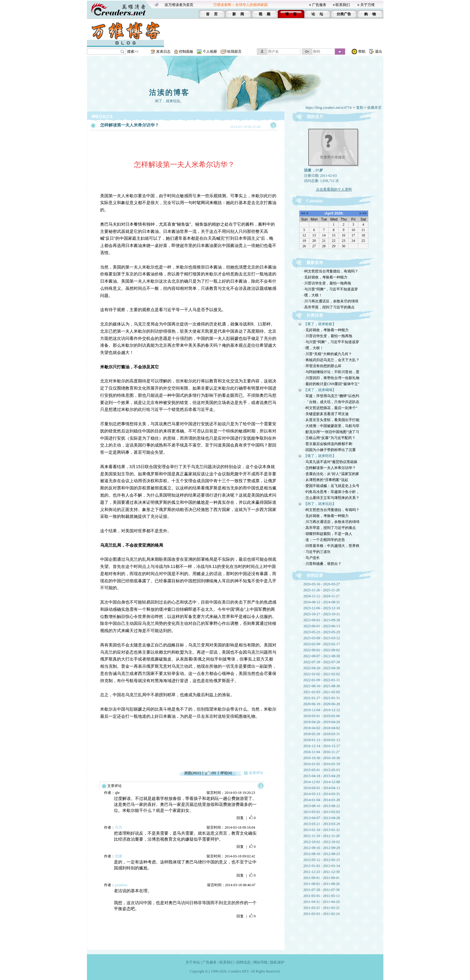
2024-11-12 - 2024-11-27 (321, 596)
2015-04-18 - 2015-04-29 (322, 776)
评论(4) (226, 773)
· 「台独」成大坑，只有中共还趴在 (332, 402)
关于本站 (193, 962)
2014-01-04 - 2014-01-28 (322, 800)
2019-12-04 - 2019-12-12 (322, 710)
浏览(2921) (192, 773)
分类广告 (344, 14)
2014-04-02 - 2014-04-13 (322, 788)
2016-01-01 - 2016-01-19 (322, 764)
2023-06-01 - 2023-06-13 (322, 626)
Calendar (315, 201)
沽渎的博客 (169, 93)
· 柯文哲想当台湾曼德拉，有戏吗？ (330, 271)
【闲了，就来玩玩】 (320, 504)
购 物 (370, 14)
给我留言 (234, 52)
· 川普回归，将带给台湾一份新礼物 (332, 378)
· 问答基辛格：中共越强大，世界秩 (332, 546)
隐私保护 (277, 962)
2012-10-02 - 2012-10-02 (322, 842)
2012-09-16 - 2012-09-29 (322, 848)
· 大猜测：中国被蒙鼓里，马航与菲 (332, 426)
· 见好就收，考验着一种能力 (325, 277)
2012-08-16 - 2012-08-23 (322, 854)
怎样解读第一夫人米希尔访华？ (129, 125)
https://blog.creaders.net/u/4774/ (329, 108)
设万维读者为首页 (179, 5)
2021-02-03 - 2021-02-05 (322, 692)
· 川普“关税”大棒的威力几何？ (328, 354)
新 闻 (238, 14)
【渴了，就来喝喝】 (320, 390)
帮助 (362, 52)
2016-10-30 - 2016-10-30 (322, 758)
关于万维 (367, 5)
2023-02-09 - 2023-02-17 (322, 644)
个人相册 (210, 52)
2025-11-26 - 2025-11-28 (321, 590)
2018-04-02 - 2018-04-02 (322, 728)
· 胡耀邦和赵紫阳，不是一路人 (328, 534)
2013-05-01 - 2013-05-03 (322, 812)
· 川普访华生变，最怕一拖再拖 (327, 283)
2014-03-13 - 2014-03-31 (322, 794)
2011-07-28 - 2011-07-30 (321, 890)
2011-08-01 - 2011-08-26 (321, 884)
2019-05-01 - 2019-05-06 (322, 716)
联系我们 (343, 5)
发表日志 (163, 52)
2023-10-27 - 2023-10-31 (322, 614)
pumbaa (121, 885)
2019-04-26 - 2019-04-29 (322, 722)
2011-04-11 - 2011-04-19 (321, 902)
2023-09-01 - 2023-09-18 (322, 620)
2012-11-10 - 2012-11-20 (321, 836)
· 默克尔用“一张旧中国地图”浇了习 (331, 432)
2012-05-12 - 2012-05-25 (322, 860)
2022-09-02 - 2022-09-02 (322, 650)
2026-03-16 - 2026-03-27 (322, 584)
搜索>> (133, 52)
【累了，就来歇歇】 (320, 324)
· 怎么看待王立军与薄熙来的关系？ (332, 498)
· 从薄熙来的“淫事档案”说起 (326, 480)
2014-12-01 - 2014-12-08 (322, 782)
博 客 (291, 14)
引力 (118, 827)
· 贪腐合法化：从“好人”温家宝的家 (331, 474)
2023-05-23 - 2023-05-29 (322, 632)
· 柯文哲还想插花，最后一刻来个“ (330, 408)
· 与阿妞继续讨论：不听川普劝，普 (332, 372)
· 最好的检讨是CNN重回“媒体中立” (332, 384)
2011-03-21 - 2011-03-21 (321, 908)
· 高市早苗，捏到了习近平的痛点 (329, 307)
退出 (379, 52)
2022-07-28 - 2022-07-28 (322, 662)
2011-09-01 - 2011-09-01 (321, 878)
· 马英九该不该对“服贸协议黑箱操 (330, 462)
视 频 (265, 14)
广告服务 (319, 5)
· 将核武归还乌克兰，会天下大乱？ (332, 360)
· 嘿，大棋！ (312, 295)
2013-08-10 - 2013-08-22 (322, 806)
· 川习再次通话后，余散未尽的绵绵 (330, 301)
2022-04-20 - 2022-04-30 (322, 668)
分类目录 (315, 315)
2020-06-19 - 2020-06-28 (322, 704)
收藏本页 (374, 108)
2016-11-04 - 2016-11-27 (321, 752)
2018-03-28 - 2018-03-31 (322, 734)
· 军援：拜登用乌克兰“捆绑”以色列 (331, 396)
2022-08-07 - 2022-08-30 (322, 656)
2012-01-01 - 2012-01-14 (322, 866)
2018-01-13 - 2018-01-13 (322, 740)
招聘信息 (243, 962)
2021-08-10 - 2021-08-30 (322, 686)
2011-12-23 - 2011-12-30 (321, 872)
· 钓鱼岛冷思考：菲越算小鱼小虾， (332, 492)
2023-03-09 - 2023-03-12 (322, 638)
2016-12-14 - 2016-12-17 (322, 746)
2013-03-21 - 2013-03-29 (322, 824)
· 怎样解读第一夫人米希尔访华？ (330, 468)
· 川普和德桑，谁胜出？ (323, 564)
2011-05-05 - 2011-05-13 (321, 896)
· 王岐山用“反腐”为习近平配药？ (330, 438)
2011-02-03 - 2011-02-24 (321, 914)
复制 (360, 108)
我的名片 (315, 117)
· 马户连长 (312, 558)
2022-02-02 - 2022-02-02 (322, 674)
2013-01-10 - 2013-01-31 (322, 830)
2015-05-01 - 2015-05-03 (322, 770)
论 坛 (317, 14)
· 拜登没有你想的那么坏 (323, 366)
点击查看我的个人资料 (334, 189)
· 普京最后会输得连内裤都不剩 (328, 444)
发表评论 (256, 773)
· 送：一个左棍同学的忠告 (324, 540)
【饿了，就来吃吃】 (320, 456)
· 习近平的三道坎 (317, 552)
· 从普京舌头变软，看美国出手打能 (332, 420)
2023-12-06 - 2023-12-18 (322, 608)
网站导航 (260, 962)
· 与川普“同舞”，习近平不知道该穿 (330, 289)
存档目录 (315, 576)
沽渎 (118, 856)
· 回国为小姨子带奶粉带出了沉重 (330, 450)
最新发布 (315, 263)
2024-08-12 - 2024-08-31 (322, 602)
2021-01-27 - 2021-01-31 (322, 698)
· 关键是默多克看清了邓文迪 (326, 414)
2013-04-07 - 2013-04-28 (322, 818)
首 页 (212, 14)
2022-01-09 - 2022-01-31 (322, 680)
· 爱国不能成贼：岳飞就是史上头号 (332, 486)
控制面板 (186, 52)
